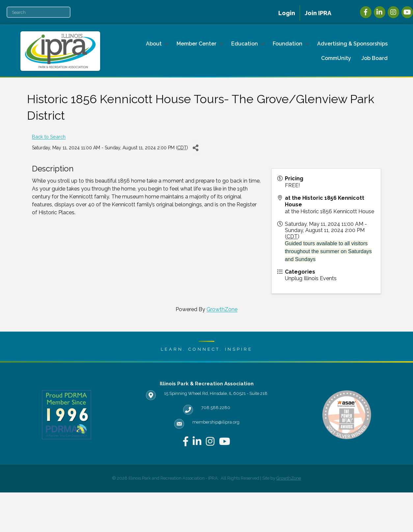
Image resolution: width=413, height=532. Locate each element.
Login (287, 13)
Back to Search (49, 137)
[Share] (195, 148)
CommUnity (336, 58)
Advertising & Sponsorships (352, 44)
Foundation (288, 44)
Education (245, 44)
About (154, 44)
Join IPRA (318, 13)
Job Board (374, 58)
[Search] (39, 12)
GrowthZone (222, 309)
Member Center (196, 44)
